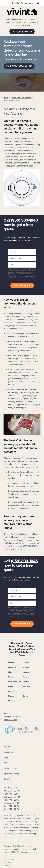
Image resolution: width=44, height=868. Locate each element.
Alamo (11, 686)
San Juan (27, 686)
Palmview (12, 667)
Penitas (26, 663)
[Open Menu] (3, 3)
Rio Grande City (14, 682)
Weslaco (12, 691)
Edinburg (12, 663)
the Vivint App (25, 370)
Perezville (27, 677)
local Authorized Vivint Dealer (17, 819)
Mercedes (27, 682)
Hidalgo (11, 677)
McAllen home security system (25, 461)
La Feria (26, 672)
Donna (25, 696)
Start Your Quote (22, 285)
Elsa (10, 672)
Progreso (26, 667)
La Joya (11, 701)
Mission (11, 696)
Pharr (25, 691)
